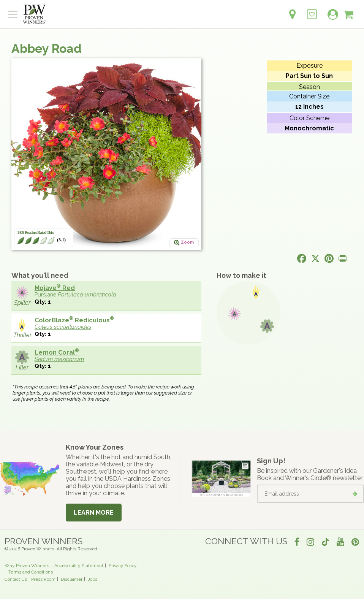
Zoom (187, 242)
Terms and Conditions (31, 572)
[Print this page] (343, 258)
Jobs (93, 579)
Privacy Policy (123, 566)
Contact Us (16, 579)
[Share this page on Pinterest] (329, 258)
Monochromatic (309, 128)
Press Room (43, 579)
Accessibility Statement (79, 566)
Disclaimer (72, 579)
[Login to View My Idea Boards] (312, 10)
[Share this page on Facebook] (302, 258)
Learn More (94, 513)
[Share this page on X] (315, 258)
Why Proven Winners (27, 566)
